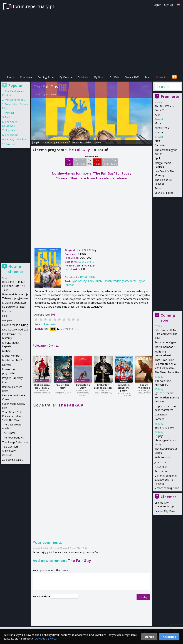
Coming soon (168, 318)
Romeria (159, 419)
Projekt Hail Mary (63, 386)
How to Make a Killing (15, 325)
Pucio (158, 188)
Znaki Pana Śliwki (165, 428)
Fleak (5, 316)
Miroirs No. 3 (162, 128)
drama (91, 262)
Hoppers (10, 130)
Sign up (169, 5)
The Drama (12, 135)
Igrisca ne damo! (164, 393)
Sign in (158, 5)
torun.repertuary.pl (33, 6)
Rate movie (50, 324)
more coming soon (168, 488)
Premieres (26, 77)
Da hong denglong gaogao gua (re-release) (166, 479)
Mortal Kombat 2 (165, 347)
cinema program (50, 142)
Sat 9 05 (90, 162)
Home (11, 77)
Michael (159, 123)
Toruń (163, 86)
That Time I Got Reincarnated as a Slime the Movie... (165, 364)
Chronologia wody (83, 386)
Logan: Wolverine (144, 386)
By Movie (83, 77)
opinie (97, 142)
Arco (157, 141)
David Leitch (52, 95)
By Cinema (66, 77)
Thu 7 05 (76, 162)
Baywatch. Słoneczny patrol (124, 388)
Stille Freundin (163, 457)
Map (148, 77)
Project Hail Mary (12, 378)
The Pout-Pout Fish (14, 438)
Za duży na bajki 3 (15, 139)
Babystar (160, 145)
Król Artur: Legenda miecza (103, 386)
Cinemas (169, 497)
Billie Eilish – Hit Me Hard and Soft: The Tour (13, 286)
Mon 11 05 (106, 162)
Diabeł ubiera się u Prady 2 (42, 386)
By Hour (99, 77)
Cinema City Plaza (165, 511)
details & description (72, 142)
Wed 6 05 (69, 162)
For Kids (114, 77)
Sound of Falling (164, 193)
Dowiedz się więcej (46, 639)
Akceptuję (169, 637)
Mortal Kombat (11, 356)
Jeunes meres (162, 462)
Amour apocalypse (166, 342)
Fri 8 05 (83, 162)
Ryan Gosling (79, 281)
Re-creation (161, 471)
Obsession (161, 414)
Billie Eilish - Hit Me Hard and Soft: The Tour (166, 334)
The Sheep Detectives (168, 372)
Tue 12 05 (114, 162)
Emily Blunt (95, 281)
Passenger (161, 467)
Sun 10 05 (97, 162)
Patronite (162, 77)
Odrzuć (149, 637)
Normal (159, 132)
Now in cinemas (16, 269)
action (81, 262)
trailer (89, 142)
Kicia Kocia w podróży (15, 330)
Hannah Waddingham (115, 281)
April (157, 158)
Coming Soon (46, 77)
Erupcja (159, 436)
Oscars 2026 (132, 77)
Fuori (158, 115)
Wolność (7, 455)
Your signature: (42, 596)
